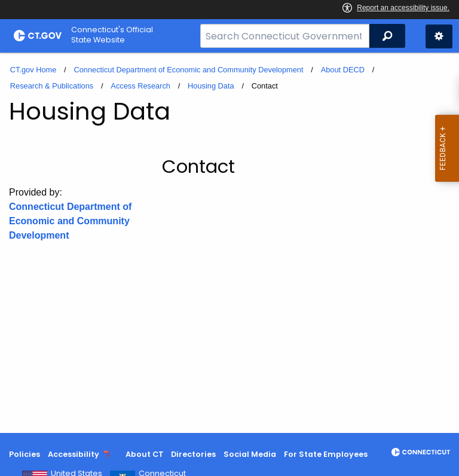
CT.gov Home (33, 70)
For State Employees (326, 454)
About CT (145, 454)
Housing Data (211, 86)
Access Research (140, 86)
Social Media (250, 454)
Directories (193, 454)
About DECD (343, 70)
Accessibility (74, 454)
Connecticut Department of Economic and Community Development (188, 70)
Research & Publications (52, 86)
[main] (229, 243)
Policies (25, 454)
